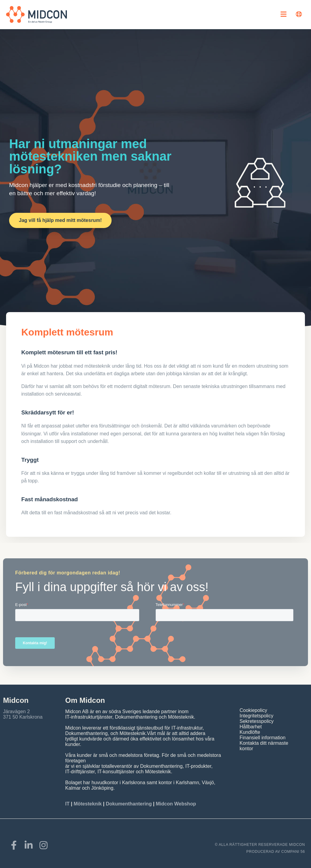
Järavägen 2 (16, 711)
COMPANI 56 (293, 852)
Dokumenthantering (129, 804)
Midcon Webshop (176, 804)
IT (68, 804)
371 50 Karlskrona (23, 717)
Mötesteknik (88, 804)
